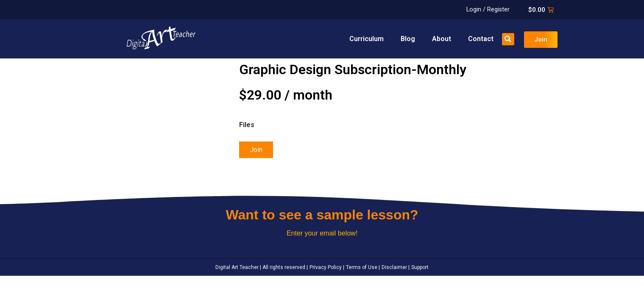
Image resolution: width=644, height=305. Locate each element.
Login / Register (488, 10)
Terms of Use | (362, 267)
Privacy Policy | (326, 267)
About (442, 39)
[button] (508, 39)
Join (256, 150)
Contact (481, 39)
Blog (408, 39)
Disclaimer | (395, 267)
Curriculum (367, 39)
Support (419, 267)
